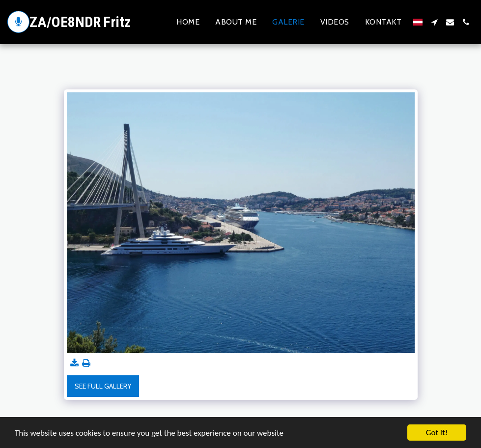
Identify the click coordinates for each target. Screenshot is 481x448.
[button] (434, 22)
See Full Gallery (103, 386)
